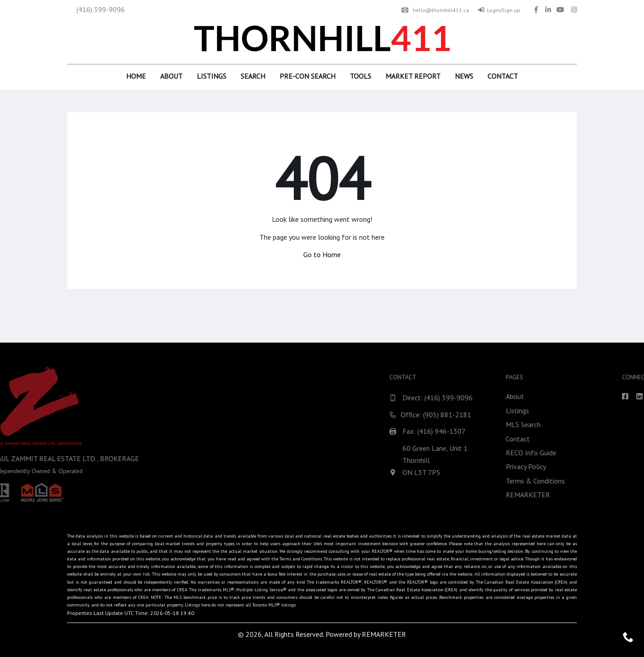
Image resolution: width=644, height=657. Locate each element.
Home (136, 76)
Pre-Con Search (307, 76)
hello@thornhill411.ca (435, 10)
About (171, 76)
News (464, 76)
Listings (212, 76)
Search (253, 76)
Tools (360, 76)
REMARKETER (384, 634)
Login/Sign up (499, 10)
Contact (503, 76)
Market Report (413, 76)
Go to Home (322, 254)
